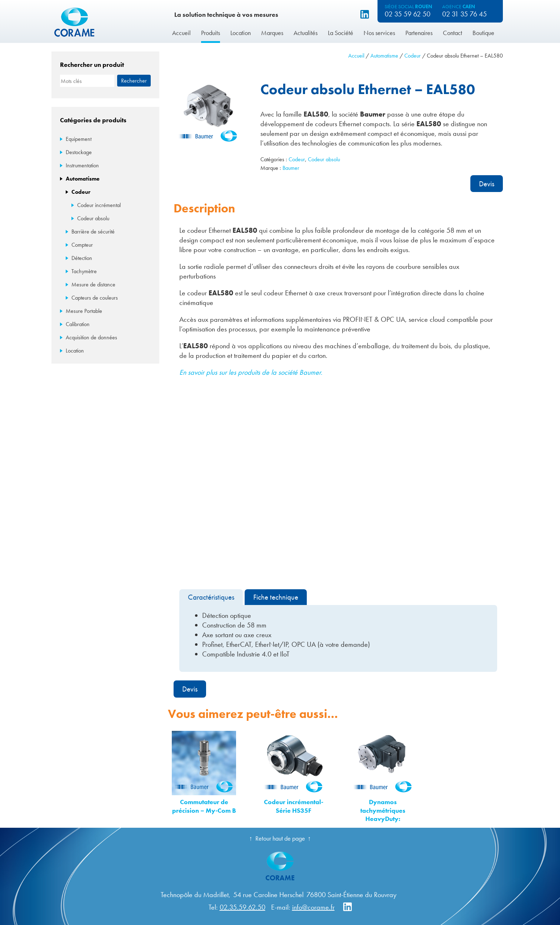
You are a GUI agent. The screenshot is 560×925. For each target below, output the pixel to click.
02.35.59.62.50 (242, 907)
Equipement (79, 139)
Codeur (412, 56)
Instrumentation (82, 165)
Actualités (306, 33)
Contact (452, 33)
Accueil (181, 33)
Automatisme (384, 56)
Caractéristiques (211, 597)
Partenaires (419, 33)
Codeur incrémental (99, 205)
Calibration (78, 324)
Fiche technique (276, 597)
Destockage (79, 152)
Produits (211, 33)
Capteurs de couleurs (95, 298)
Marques (272, 33)
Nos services (379, 33)
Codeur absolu (324, 159)
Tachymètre (84, 271)
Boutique (483, 33)
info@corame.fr (313, 907)
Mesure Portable (84, 311)
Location (241, 33)
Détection (82, 258)
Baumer (291, 168)
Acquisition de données (91, 337)
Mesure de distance (93, 284)
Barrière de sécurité (93, 232)
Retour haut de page (280, 838)
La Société (341, 33)
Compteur (82, 245)
